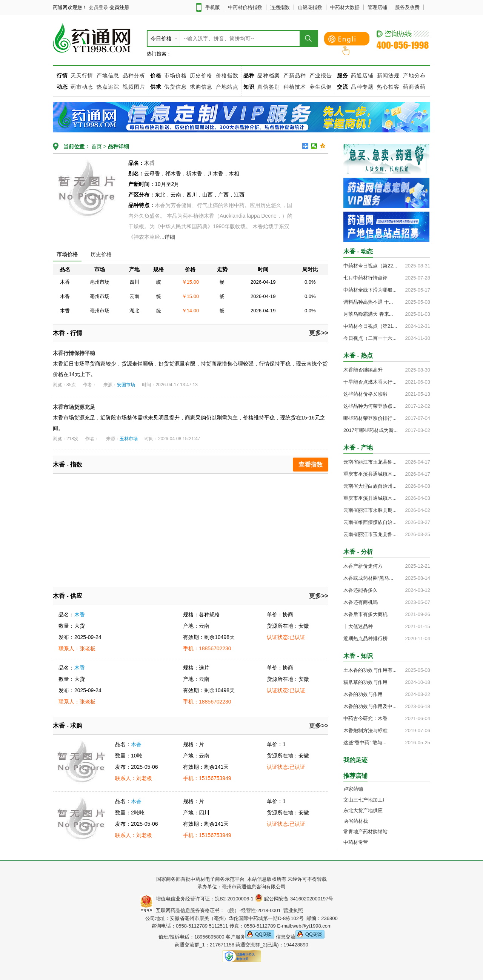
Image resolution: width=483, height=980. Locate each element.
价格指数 (227, 75)
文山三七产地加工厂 (365, 800)
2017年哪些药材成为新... (371, 430)
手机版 (213, 7)
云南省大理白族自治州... (370, 486)
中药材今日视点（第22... (370, 266)
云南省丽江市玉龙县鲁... (370, 462)
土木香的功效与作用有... (370, 670)
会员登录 (98, 7)
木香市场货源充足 (74, 407)
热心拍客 (389, 87)
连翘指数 (280, 7)
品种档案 (269, 75)
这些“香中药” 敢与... (365, 743)
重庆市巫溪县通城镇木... (370, 474)
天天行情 (82, 75)
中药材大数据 (345, 7)
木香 (80, 614)
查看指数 (311, 465)
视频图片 (134, 87)
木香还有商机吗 (361, 602)
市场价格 (175, 75)
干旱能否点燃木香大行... (370, 382)
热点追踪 (109, 87)
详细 (170, 237)
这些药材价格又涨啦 (365, 394)
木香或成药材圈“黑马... (368, 578)
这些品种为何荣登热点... (370, 406)
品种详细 (118, 146)
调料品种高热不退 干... (368, 302)
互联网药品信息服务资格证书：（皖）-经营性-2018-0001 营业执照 (228, 910)
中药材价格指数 (245, 7)
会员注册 (119, 7)
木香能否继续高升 (363, 370)
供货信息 (175, 87)
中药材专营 (356, 842)
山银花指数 (310, 7)
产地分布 (414, 75)
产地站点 (227, 87)
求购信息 (202, 87)
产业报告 (321, 75)
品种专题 (362, 87)
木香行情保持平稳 (74, 353)
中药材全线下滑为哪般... (370, 290)
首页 (96, 146)
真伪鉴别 (269, 87)
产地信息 (108, 75)
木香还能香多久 (361, 590)
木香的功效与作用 (363, 694)
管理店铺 (377, 7)
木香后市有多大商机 (365, 614)
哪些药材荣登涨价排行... (370, 418)
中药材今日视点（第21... (370, 326)
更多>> (319, 333)
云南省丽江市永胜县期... (370, 510)
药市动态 (82, 87)
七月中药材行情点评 (365, 278)
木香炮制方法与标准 (365, 730)
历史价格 (201, 75)
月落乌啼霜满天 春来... (368, 314)
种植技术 (295, 87)
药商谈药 (414, 87)
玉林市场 (129, 439)
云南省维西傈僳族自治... (370, 522)
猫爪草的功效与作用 (365, 682)
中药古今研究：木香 (365, 718)
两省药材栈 (356, 821)
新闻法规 (388, 75)
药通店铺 (362, 75)
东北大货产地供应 (363, 810)
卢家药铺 (353, 789)
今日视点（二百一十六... (370, 338)
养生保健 (321, 87)
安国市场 (126, 385)
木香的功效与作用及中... (370, 706)
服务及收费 (407, 7)
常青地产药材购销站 (365, 832)
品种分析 (134, 75)
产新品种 (295, 75)
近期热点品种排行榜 (365, 638)
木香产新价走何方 (363, 566)
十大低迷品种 (358, 626)
